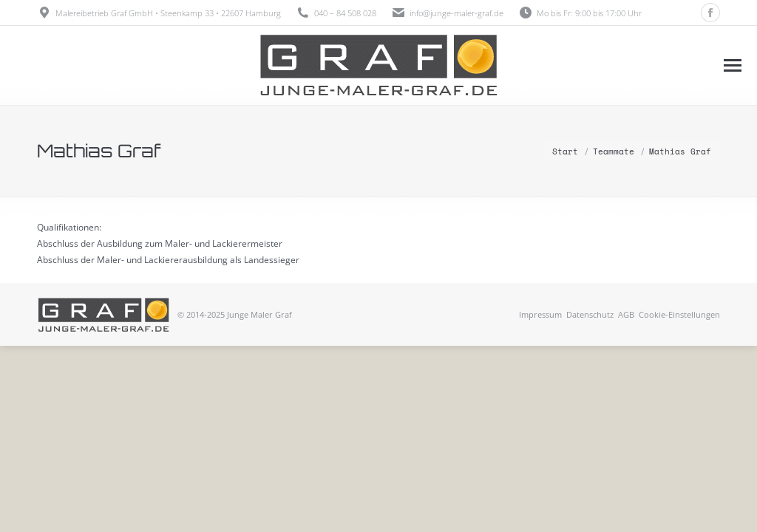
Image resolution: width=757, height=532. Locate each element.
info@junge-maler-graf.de (456, 13)
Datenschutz (590, 314)
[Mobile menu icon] (732, 65)
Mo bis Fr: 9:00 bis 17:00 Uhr (580, 13)
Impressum (540, 314)
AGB (626, 314)
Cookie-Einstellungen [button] (679, 314)
